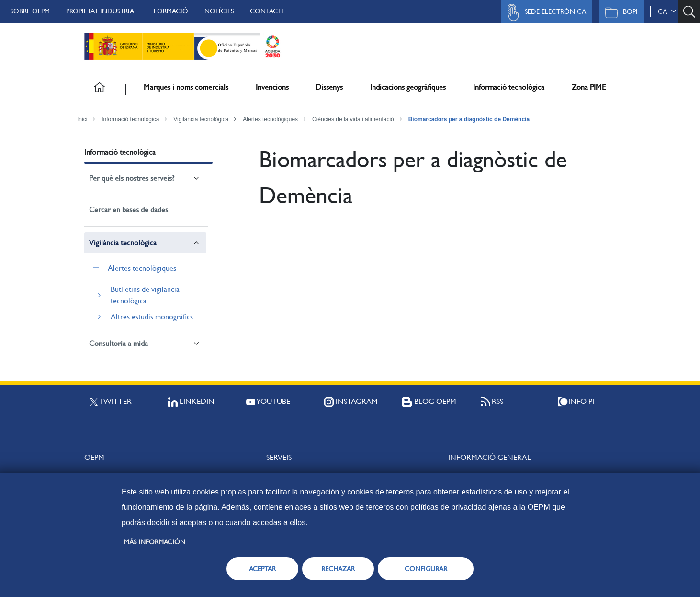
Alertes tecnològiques (270, 119)
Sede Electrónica (544, 12)
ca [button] (667, 11)
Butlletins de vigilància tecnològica (145, 295)
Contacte (267, 11)
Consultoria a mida (119, 343)
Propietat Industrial (102, 11)
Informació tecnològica (509, 87)
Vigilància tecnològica (201, 119)
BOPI (619, 12)
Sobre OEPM (30, 11)
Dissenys (329, 87)
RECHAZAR (338, 569)
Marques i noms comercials (186, 87)
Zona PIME (589, 87)
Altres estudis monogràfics (152, 316)
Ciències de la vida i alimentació (353, 119)
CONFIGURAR (426, 569)
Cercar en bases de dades (129, 210)
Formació (171, 11)
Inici (82, 119)
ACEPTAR (262, 569)
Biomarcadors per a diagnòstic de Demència (469, 119)
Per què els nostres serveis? (132, 178)
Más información (155, 542)
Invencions (272, 87)
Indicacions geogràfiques (408, 87)
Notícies (219, 11)
